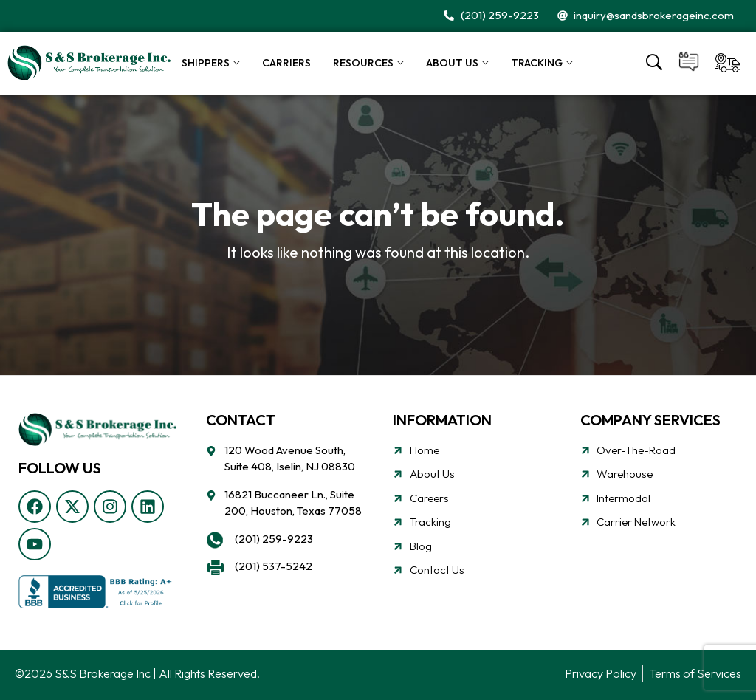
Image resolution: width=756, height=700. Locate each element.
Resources (363, 63)
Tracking (537, 63)
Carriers (286, 63)
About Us (452, 63)
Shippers (206, 63)
